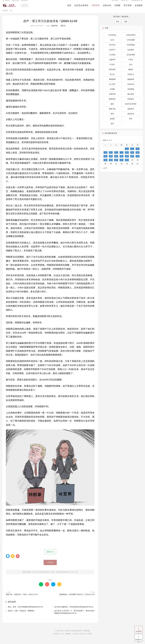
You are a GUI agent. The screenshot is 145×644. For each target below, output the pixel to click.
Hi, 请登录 (6, 3)
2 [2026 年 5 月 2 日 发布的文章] (132, 153)
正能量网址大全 (137, 3)
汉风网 (117, 8)
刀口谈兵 (112, 59)
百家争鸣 (96, 8)
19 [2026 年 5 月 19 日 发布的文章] (111, 165)
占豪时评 (112, 64)
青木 (131, 123)
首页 (69, 8)
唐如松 (131, 74)
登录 (118, 26)
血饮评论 (131, 118)
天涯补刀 (131, 79)
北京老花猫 (131, 59)
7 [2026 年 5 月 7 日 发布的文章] (121, 157)
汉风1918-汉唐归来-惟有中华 (11, 8)
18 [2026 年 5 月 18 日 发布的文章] (105, 165)
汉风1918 (107, 8)
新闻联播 (112, 84)
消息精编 (131, 94)
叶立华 (112, 69)
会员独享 (139, 8)
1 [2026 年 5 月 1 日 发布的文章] (127, 153)
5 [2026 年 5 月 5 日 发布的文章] (111, 157)
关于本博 (127, 8)
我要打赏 (50, 556)
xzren (112, 44)
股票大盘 (112, 113)
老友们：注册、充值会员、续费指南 (21, 615)
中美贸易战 (131, 49)
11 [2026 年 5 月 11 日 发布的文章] (105, 161)
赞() (63, 30)
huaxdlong (112, 40)
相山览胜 (131, 99)
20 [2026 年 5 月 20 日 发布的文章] (116, 165)
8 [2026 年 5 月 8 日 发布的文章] (127, 157)
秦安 (112, 108)
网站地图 (87, 635)
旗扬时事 (131, 84)
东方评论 (112, 49)
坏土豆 (112, 79)
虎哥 (112, 118)
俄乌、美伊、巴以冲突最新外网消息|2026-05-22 (25, 611)
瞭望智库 (112, 104)
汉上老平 (112, 89)
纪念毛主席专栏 (81, 8)
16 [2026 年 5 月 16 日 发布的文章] (132, 161)
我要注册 (15, 3)
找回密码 (24, 3)
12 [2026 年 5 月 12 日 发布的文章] (111, 161)
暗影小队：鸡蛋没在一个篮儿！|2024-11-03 (22, 599)
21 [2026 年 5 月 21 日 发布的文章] (121, 165)
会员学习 (112, 54)
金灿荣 (112, 123)
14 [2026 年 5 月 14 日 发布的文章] (121, 161)
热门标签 (115, 3)
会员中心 (125, 3)
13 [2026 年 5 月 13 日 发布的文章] (116, 161)
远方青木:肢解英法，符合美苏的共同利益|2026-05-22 (74, 611)
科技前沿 (131, 104)
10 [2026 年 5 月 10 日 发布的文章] (138, 157)
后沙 (131, 69)
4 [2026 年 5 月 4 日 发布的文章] (105, 157)
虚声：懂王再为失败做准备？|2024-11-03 (50, 26)
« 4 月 (105, 173)
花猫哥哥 (131, 113)
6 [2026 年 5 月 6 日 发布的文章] (116, 157)
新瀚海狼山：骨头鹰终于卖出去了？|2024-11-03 (77, 599)
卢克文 (131, 64)
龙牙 (112, 128)
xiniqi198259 (131, 40)
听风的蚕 (112, 74)
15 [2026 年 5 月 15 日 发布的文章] (127, 161)
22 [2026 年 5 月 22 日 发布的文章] (127, 165)
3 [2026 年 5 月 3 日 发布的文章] (138, 153)
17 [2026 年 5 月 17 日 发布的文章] (138, 161)
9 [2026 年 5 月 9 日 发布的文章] (132, 157)
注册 (125, 26)
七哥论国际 (131, 44)
